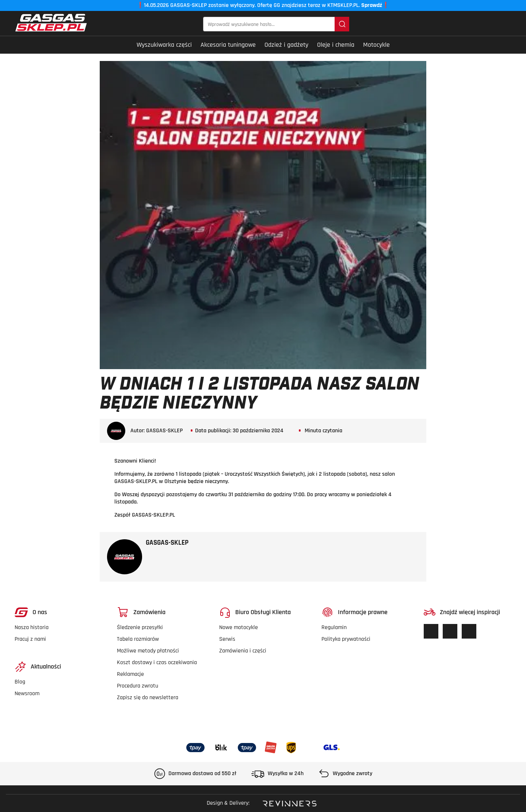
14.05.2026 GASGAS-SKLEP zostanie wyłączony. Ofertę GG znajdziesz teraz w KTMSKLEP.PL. (263, 5)
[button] (507, 24)
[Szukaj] (342, 24)
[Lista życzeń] (469, 24)
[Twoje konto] (493, 24)
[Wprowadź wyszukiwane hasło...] (269, 24)
